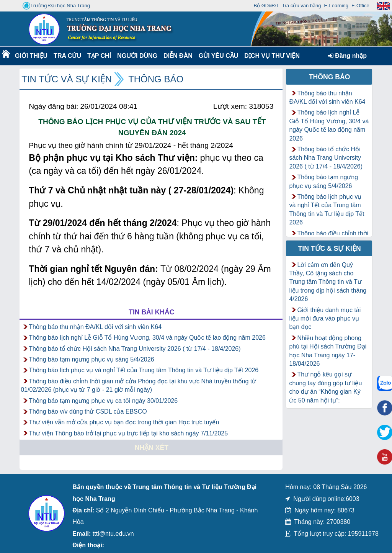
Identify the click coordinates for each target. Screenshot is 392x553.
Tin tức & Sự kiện (330, 249)
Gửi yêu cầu (219, 56)
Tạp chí (99, 56)
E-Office (360, 6)
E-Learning (336, 6)
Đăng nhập (347, 56)
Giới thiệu (31, 56)
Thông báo (156, 79)
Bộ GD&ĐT (266, 6)
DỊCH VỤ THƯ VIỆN (270, 56)
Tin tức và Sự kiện (67, 79)
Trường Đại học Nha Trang (56, 6)
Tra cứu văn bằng (301, 6)
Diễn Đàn (178, 56)
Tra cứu (67, 56)
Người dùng (136, 56)
